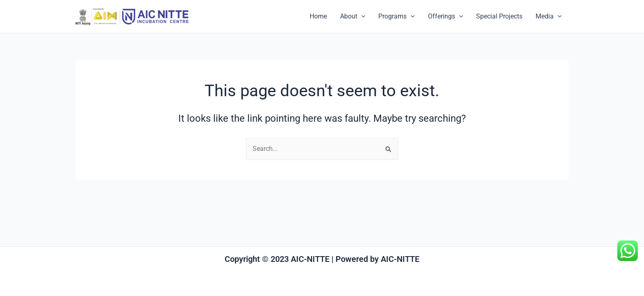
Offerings (446, 16)
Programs (397, 16)
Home (318, 16)
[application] (361, 16)
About (353, 16)
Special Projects (499, 16)
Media (549, 16)
